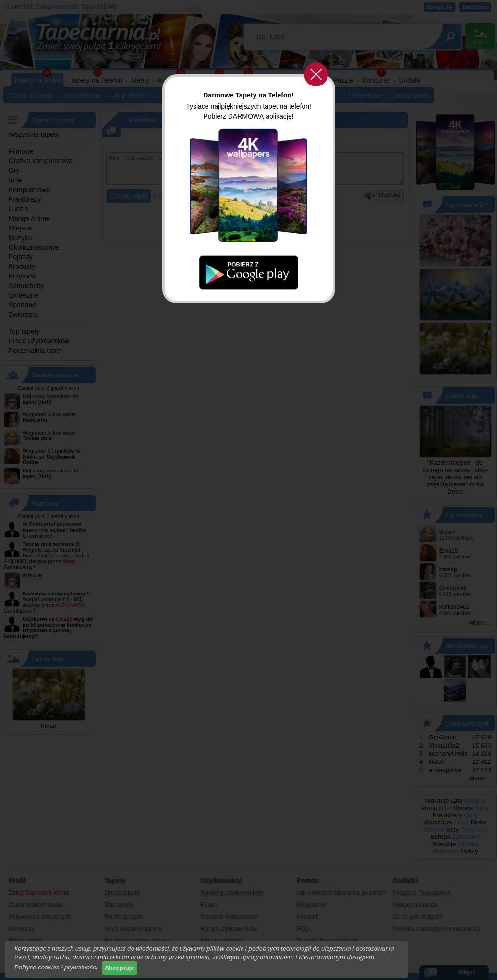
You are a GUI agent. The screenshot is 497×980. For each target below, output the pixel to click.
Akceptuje (120, 968)
